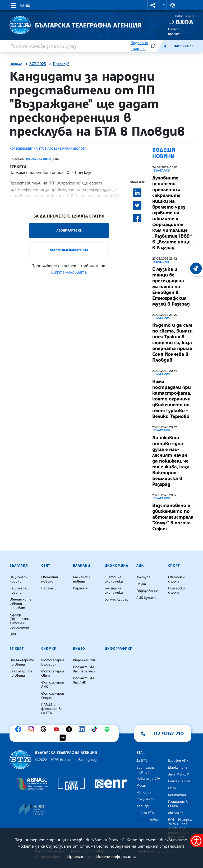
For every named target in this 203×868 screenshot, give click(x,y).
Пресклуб (61, 64)
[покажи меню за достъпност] (196, 841)
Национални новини (19, 579)
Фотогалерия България (53, 662)
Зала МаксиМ (179, 774)
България (162, 170)
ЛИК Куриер (146, 598)
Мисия (142, 786)
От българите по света (22, 662)
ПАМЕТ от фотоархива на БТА (52, 709)
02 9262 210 (169, 733)
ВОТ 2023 (38, 64)
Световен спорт (176, 579)
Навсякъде (184, 46)
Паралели (49, 588)
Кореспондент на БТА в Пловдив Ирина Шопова (48, 149)
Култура (143, 577)
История (144, 792)
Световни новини (50, 579)
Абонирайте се (69, 230)
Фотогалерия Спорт (53, 696)
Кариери (143, 806)
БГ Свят (17, 649)
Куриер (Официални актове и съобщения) (19, 621)
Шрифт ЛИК (178, 761)
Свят (46, 566)
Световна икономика (114, 579)
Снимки (49, 649)
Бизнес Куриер (117, 599)
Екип (172, 788)
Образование (147, 591)
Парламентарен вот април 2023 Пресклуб (51, 172)
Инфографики (119, 649)
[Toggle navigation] (20, 5)
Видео (79, 649)
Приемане (77, 856)
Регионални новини (19, 590)
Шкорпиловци (148, 820)
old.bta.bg (176, 813)
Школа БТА (145, 813)
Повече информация (116, 856)
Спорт (174, 566)
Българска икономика (114, 590)
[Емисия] (165, 46)
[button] (153, 5)
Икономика (116, 566)
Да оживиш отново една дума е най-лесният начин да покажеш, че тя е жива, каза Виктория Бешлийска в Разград (171, 461)
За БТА (142, 761)
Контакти (177, 795)
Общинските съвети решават (20, 604)
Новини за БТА (148, 779)
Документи (146, 799)
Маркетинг (177, 768)
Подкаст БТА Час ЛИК (84, 680)
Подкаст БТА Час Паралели (84, 669)
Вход (185, 22)
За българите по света (21, 673)
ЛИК (140, 566)
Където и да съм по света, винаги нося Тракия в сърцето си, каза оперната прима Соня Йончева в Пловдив (172, 343)
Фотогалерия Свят (53, 673)
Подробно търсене (139, 46)
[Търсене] (153, 46)
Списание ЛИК (179, 781)
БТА (140, 753)
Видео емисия (84, 660)
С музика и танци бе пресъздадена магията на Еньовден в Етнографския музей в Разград (171, 287)
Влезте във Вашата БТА (69, 250)
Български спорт (176, 590)
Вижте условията (69, 272)
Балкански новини (81, 579)
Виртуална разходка (146, 770)
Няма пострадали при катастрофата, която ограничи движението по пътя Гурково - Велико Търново (172, 399)
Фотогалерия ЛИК (53, 685)
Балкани (82, 566)
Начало (16, 64)
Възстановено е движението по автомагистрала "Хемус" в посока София (173, 517)
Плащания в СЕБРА (178, 804)
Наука (141, 584)
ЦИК (13, 634)
